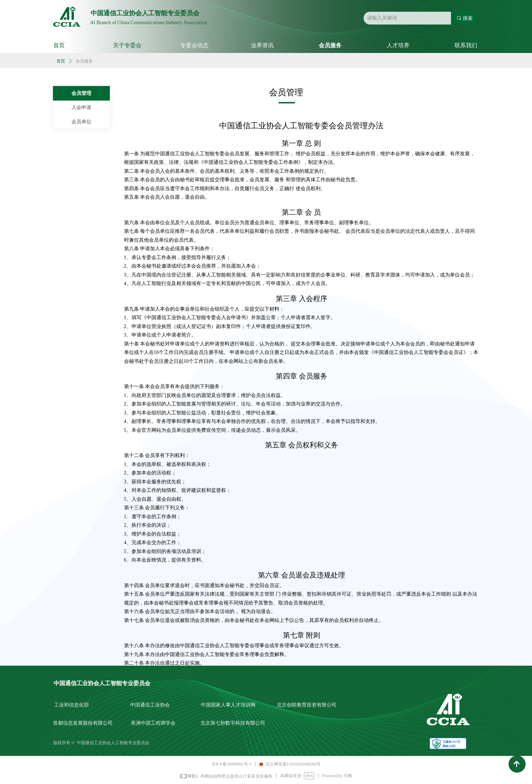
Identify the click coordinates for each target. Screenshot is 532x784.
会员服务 (84, 61)
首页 (61, 61)
